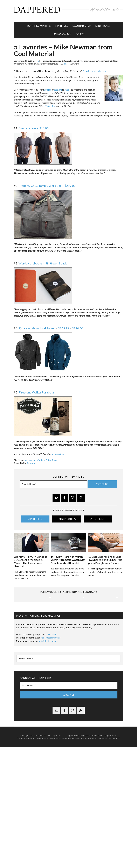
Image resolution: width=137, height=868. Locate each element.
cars (56, 87)
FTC (118, 766)
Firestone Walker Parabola (36, 389)
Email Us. (53, 662)
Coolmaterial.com (94, 68)
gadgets (48, 87)
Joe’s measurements (51, 665)
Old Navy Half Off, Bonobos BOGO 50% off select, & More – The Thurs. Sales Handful (31, 558)
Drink (49, 457)
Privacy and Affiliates (97, 766)
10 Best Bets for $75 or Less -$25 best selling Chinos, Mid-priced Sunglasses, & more (106, 556)
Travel (55, 457)
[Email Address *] (53, 481)
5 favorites (32, 460)
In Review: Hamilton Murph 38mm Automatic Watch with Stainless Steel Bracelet (68, 556)
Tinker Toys (51, 103)
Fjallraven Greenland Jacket (37, 325)
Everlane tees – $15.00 (34, 125)
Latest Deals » (98, 516)
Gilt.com (112, 766)
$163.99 (63, 325)
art (60, 87)
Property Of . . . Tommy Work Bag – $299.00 (47, 183)
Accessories (31, 457)
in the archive (58, 451)
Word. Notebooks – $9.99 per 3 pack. (43, 260)
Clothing (41, 457)
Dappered (69, 10)
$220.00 (77, 325)
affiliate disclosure (49, 668)
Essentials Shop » (66, 516)
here (66, 61)
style (67, 87)
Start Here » (35, 516)
